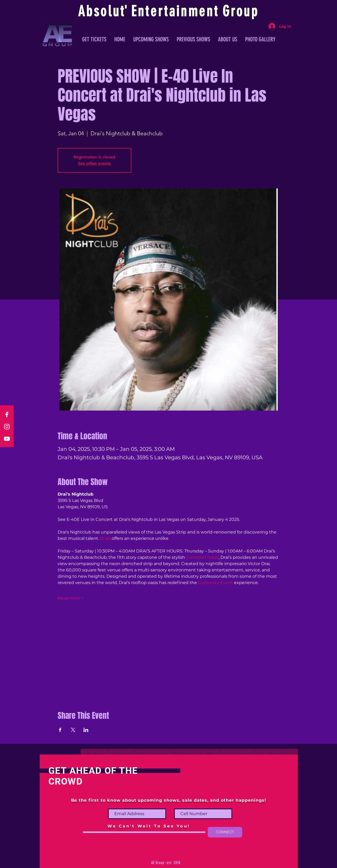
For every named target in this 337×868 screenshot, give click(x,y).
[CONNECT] (225, 832)
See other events (94, 163)
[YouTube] (7, 439)
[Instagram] (7, 427)
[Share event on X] (73, 730)
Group (241, 11)
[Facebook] (7, 415)
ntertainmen (176, 11)
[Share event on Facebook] (60, 730)
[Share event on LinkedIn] (86, 730)
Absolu (99, 11)
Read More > (71, 598)
